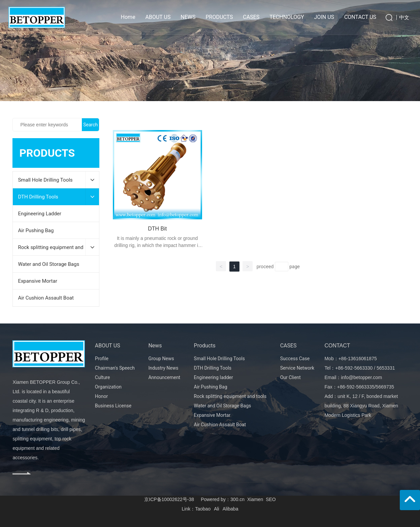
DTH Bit (157, 229)
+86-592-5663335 (356, 387)
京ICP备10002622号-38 (169, 499)
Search (90, 125)
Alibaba (231, 509)
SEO (271, 499)
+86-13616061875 (358, 359)
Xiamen (255, 499)
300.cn (237, 499)
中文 (404, 17)
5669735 (385, 387)
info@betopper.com (361, 377)
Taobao (203, 509)
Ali (217, 509)
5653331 (386, 368)
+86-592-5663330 (354, 368)
